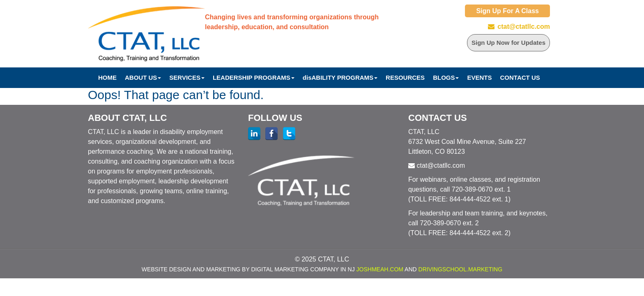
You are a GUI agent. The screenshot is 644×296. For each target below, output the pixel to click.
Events (479, 77)
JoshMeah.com (380, 269)
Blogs (446, 77)
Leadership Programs (254, 77)
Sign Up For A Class (507, 11)
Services (187, 77)
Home (107, 77)
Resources (405, 77)
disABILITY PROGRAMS (340, 77)
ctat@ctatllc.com (524, 27)
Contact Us (520, 77)
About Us (143, 77)
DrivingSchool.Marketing (461, 269)
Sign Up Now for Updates (508, 43)
